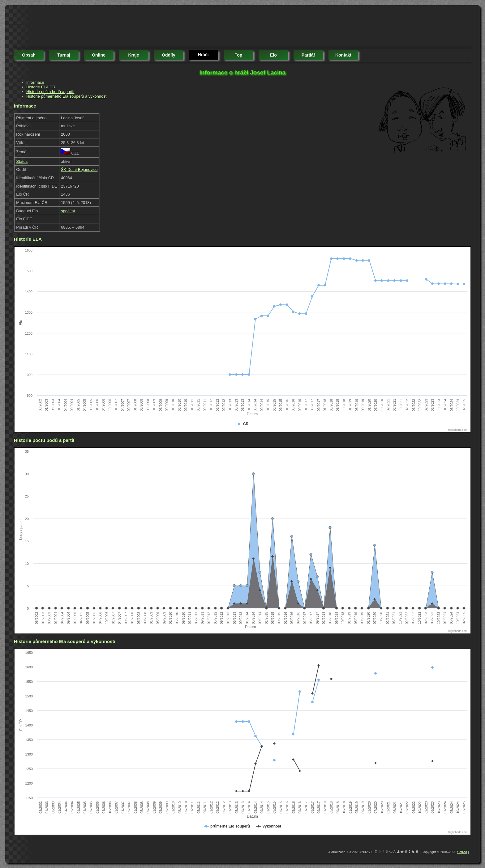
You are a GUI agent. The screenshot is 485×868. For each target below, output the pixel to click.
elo (273, 55)
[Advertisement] (127, 28)
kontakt (343, 55)
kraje (133, 55)
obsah (29, 55)
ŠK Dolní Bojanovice (79, 169)
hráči (203, 55)
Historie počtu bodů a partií (50, 92)
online (99, 55)
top (239, 55)
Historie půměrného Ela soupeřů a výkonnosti (67, 96)
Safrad (462, 852)
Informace (35, 82)
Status (22, 161)
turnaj (64, 55)
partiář (308, 55)
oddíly (169, 55)
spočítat (68, 211)
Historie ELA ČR (41, 87)
